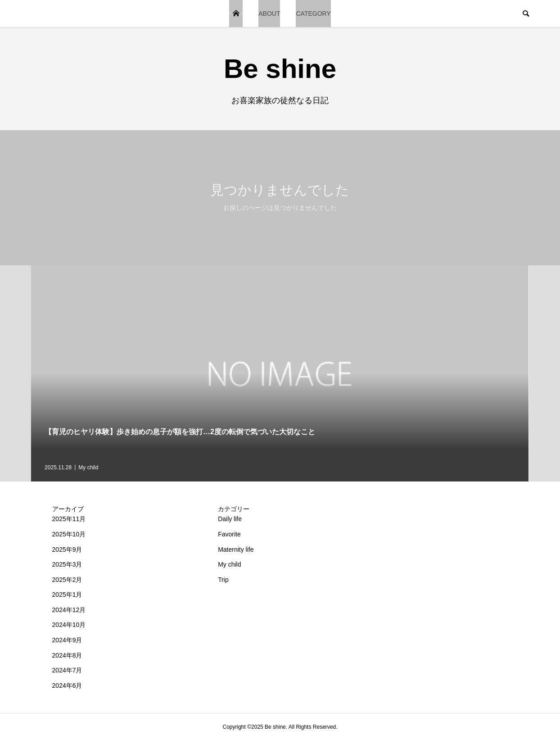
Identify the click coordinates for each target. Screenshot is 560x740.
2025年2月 (67, 580)
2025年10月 (69, 534)
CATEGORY (313, 14)
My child (229, 564)
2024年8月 (67, 655)
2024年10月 (69, 625)
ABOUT (269, 14)
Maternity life (236, 549)
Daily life (230, 519)
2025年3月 (67, 564)
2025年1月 (67, 595)
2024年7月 (67, 670)
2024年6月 (67, 686)
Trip (223, 580)
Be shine (280, 69)
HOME (236, 14)
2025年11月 (69, 519)
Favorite (229, 534)
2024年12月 (69, 610)
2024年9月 (67, 640)
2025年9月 (67, 549)
